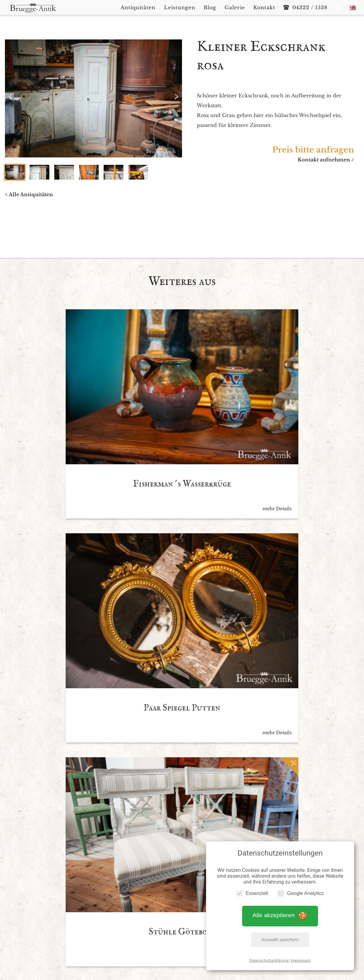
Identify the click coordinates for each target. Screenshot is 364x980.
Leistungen (182, 918)
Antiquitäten (146, 918)
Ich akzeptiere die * (176, 803)
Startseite (113, 918)
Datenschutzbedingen (201, 803)
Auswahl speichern (280, 937)
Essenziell (252, 891)
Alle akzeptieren (280, 913)
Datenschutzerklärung (269, 958)
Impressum (301, 958)
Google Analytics (301, 891)
